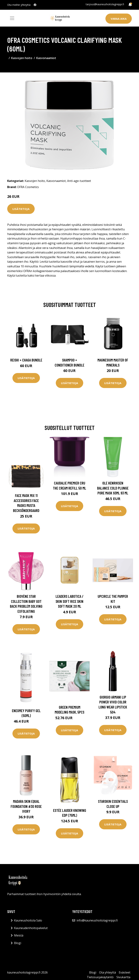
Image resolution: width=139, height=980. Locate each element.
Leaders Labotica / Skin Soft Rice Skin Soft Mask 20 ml (69, 601)
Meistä (19, 935)
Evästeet (125, 972)
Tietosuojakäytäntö (100, 977)
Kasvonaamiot (46, 58)
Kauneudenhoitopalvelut (31, 928)
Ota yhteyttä (107, 972)
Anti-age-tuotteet (79, 181)
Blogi (18, 943)
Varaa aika (119, 19)
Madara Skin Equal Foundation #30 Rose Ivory (26, 806)
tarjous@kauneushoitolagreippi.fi (105, 4)
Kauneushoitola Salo (28, 920)
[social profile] (35, 5)
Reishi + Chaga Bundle (26, 360)
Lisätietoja (21, 209)
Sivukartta (123, 977)
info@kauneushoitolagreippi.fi (97, 920)
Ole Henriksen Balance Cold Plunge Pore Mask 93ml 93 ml (113, 488)
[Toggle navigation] (12, 18)
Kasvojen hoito (22, 58)
